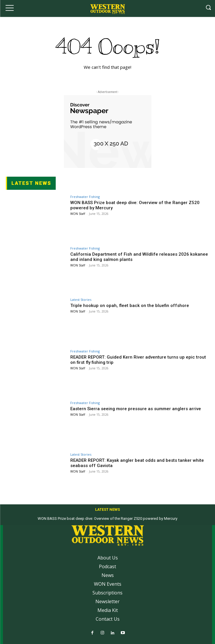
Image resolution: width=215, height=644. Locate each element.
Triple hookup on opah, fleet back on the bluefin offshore (130, 306)
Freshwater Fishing (85, 197)
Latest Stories (81, 300)
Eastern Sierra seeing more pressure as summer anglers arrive (136, 409)
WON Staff (78, 214)
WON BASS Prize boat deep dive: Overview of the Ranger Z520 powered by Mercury (107, 518)
